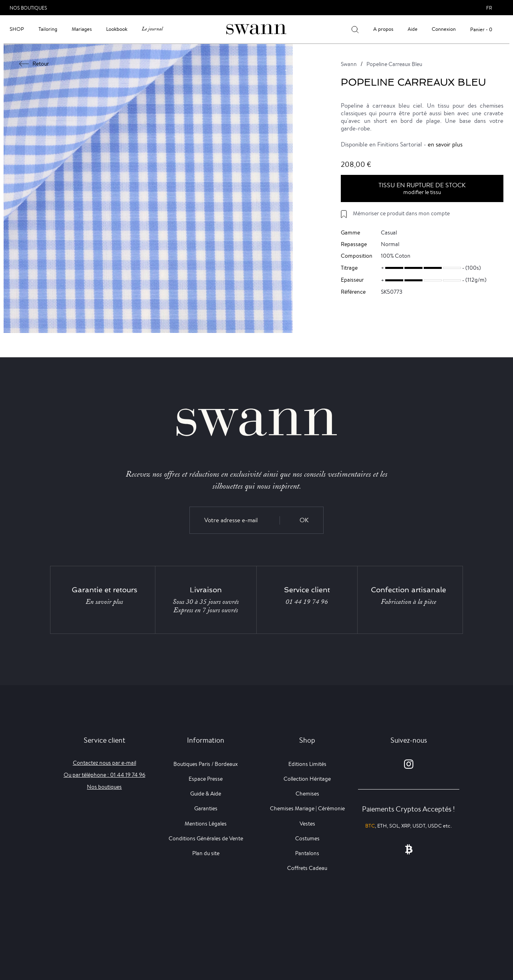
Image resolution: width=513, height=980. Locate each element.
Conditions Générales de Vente (206, 838)
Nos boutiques (104, 787)
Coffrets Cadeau (307, 868)
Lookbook (117, 29)
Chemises (307, 794)
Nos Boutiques (28, 8)
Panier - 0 (481, 29)
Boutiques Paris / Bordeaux (206, 764)
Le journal (152, 29)
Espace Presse (206, 779)
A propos (383, 29)
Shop (17, 29)
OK (304, 520)
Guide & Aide (206, 794)
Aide (412, 29)
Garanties (206, 808)
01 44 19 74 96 (307, 602)
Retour (34, 64)
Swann (349, 64)
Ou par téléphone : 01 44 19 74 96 (105, 775)
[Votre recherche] (355, 29)
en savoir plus (445, 144)
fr (489, 8)
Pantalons (307, 853)
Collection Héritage (307, 779)
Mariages (82, 29)
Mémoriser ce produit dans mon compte (401, 213)
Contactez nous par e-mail (105, 763)
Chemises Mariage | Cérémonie (307, 808)
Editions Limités (307, 764)
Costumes (307, 838)
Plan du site (206, 853)
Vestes (307, 824)
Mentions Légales (206, 824)
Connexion (444, 29)
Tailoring (48, 29)
